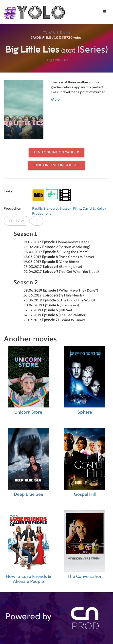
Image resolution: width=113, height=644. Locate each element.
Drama (65, 33)
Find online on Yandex (57, 152)
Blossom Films (70, 209)
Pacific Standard (45, 209)
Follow (17, 221)
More (55, 100)
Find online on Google (57, 165)
